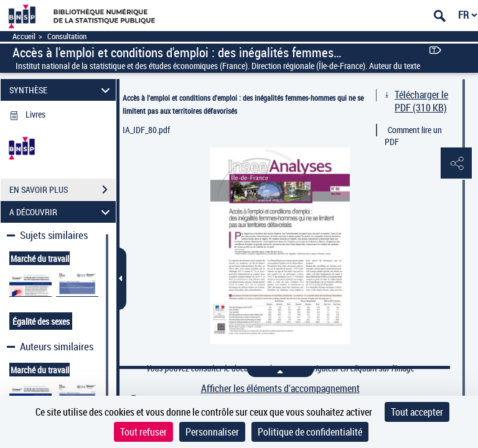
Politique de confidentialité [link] (310, 432)
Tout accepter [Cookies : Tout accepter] (417, 412)
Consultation (67, 36)
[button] (456, 164)
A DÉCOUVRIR (62, 212)
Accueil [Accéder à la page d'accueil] (24, 36)
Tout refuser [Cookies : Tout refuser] (143, 432)
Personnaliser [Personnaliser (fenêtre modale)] (212, 432)
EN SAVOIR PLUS (63, 190)
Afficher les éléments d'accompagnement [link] (280, 389)
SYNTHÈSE (62, 90)
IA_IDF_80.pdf (146, 130)
